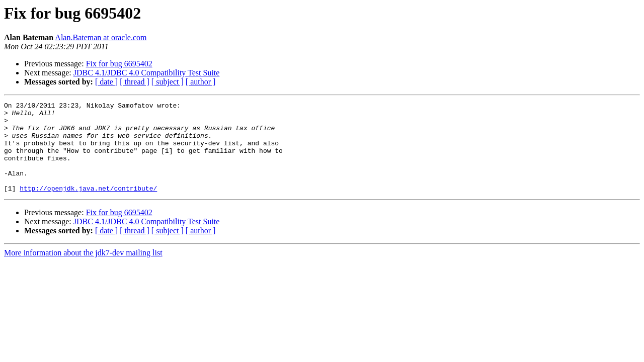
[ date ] (106, 82)
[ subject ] (168, 82)
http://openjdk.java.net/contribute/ (88, 206)
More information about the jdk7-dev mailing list (83, 271)
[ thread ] (135, 82)
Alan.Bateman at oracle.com (101, 37)
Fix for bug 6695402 (119, 64)
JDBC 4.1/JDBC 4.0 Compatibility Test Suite (147, 73)
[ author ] (201, 82)
